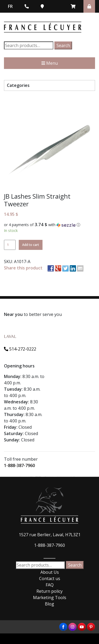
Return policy (49, 591)
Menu (50, 63)
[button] (49, 225)
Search (63, 45)
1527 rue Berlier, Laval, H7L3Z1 (50, 535)
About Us (50, 572)
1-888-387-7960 (19, 465)
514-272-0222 (20, 349)
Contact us (50, 578)
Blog (49, 604)
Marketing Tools (50, 598)
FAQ (50, 585)
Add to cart (31, 245)
